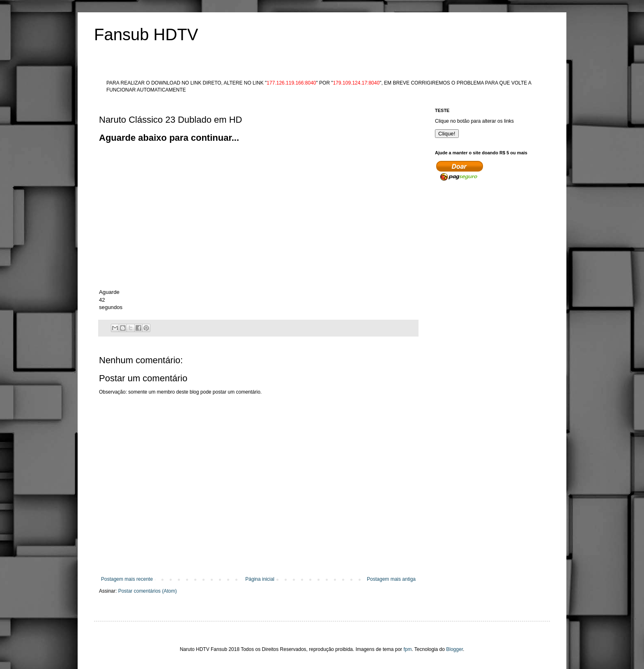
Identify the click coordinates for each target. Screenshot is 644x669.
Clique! (447, 134)
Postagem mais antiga (391, 579)
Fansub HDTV (146, 34)
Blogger (454, 649)
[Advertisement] (248, 163)
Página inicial (260, 579)
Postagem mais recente (127, 579)
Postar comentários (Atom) (148, 591)
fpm (407, 649)
